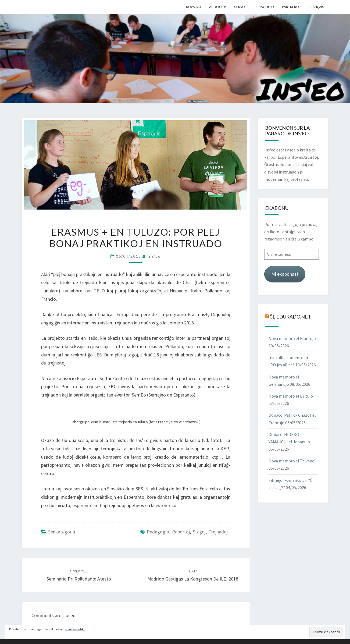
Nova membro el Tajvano (292, 461)
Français (316, 7)
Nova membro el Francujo (292, 338)
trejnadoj (218, 532)
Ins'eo (154, 256)
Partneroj (291, 7)
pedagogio (158, 532)
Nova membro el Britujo (291, 396)
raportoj (181, 532)
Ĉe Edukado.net (290, 316)
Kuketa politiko (75, 629)
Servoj (240, 7)
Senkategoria (62, 532)
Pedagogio (264, 7)
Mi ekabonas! (285, 274)
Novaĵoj (194, 7)
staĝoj (199, 532)
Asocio (215, 7)
